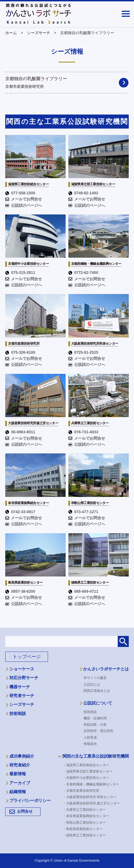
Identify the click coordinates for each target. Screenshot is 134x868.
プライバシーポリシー (30, 801)
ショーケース (22, 669)
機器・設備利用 (95, 718)
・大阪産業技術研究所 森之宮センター (93, 803)
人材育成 (90, 738)
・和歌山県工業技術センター (86, 823)
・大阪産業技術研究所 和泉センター (91, 797)
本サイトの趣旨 (95, 678)
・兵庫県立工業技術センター (86, 810)
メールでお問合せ (24, 199)
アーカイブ (20, 783)
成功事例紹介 (22, 756)
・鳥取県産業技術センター (84, 829)
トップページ (27, 657)
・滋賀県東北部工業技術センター (89, 771)
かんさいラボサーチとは (106, 669)
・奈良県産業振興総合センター (88, 816)
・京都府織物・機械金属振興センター (93, 784)
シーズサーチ (22, 704)
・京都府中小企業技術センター (88, 778)
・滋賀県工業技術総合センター (88, 765)
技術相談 (18, 714)
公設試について (98, 703)
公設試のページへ (24, 205)
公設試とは (92, 684)
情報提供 (90, 744)
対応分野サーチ (24, 678)
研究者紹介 (20, 765)
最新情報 (18, 774)
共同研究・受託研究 (98, 731)
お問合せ (25, 811)
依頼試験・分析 (95, 725)
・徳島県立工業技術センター (86, 835)
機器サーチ (20, 687)
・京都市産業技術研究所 (83, 791)
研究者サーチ (22, 696)
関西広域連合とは (97, 691)
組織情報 (18, 792)
